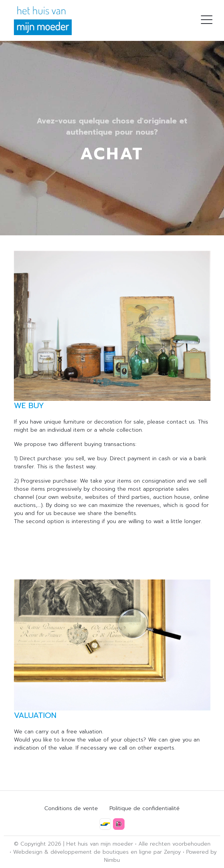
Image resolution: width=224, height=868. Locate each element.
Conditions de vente (71, 808)
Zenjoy (172, 852)
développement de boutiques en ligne (101, 852)
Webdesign (28, 852)
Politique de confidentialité (145, 808)
